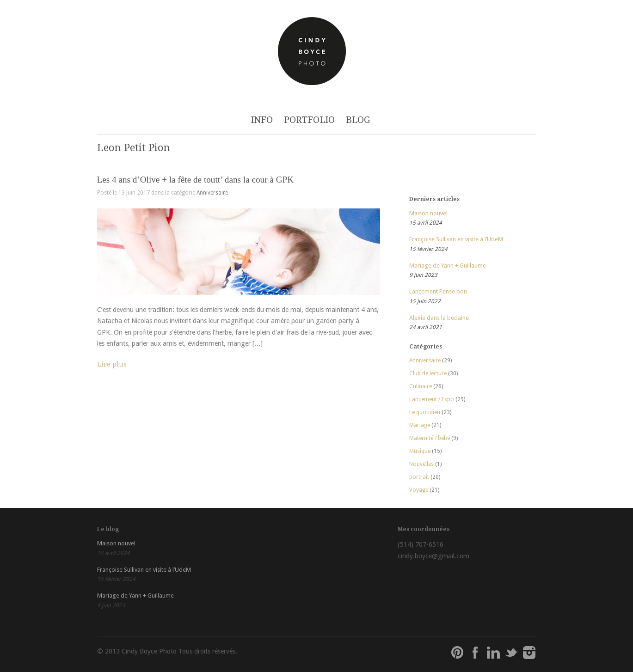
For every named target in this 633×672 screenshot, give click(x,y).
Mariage (420, 425)
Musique (420, 451)
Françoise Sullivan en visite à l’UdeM (456, 239)
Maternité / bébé (430, 438)
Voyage (419, 490)
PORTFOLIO (309, 120)
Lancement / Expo (432, 399)
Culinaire (421, 386)
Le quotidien (425, 412)
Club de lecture (428, 373)
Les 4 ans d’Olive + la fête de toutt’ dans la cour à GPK (196, 180)
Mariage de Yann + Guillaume (448, 266)
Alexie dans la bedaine (439, 318)
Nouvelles (421, 464)
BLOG (358, 120)
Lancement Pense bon (438, 291)
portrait (419, 477)
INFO (262, 120)
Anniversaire (212, 193)
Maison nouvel (428, 213)
